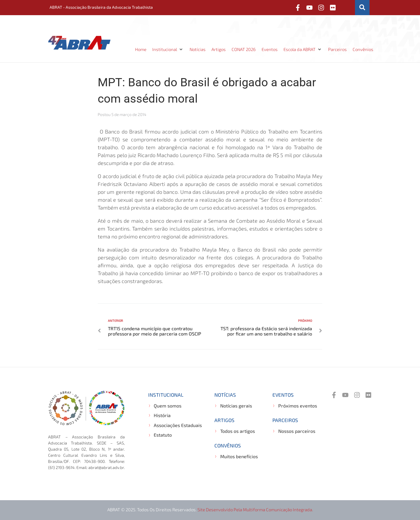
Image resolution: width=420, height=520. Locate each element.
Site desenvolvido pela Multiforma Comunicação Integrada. (255, 510)
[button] (168, 49)
